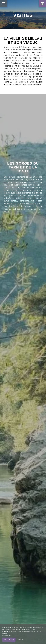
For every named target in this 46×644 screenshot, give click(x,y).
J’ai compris (9, 640)
